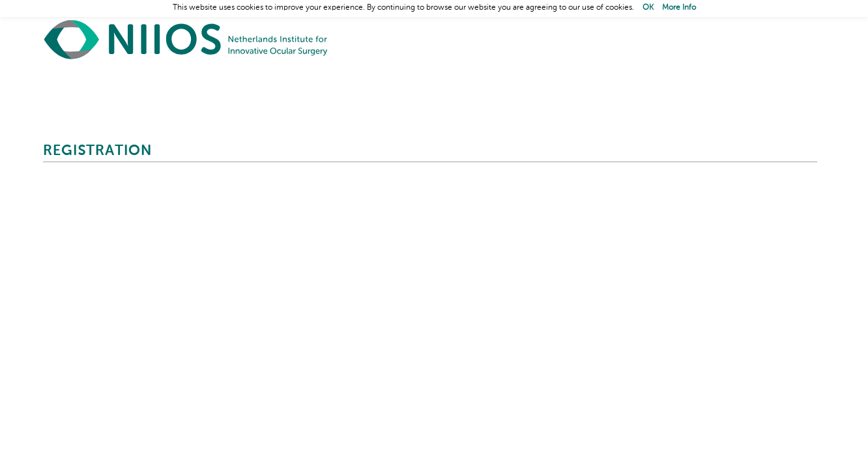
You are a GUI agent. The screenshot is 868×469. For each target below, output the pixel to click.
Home (186, 39)
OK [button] (648, 8)
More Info (679, 8)
